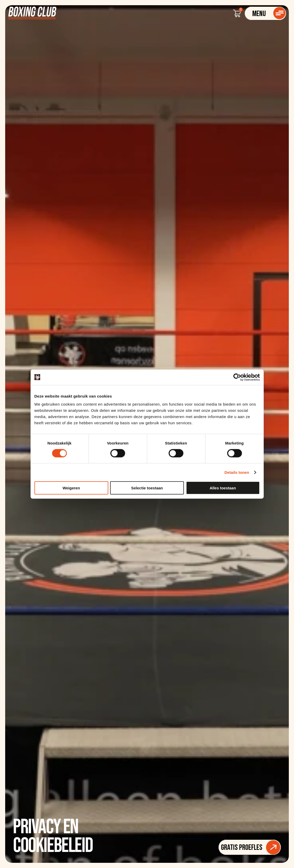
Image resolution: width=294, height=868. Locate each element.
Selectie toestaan (147, 488)
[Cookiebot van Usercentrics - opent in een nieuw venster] (237, 377)
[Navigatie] (265, 13)
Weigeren (71, 488)
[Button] (250, 847)
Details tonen (237, 472)
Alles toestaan (223, 488)
